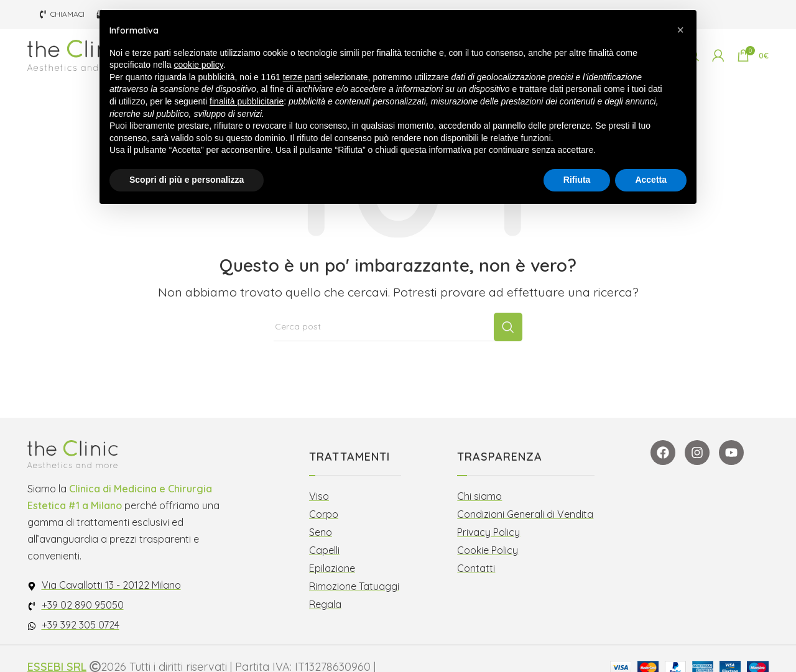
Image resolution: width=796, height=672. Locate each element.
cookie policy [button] (199, 65)
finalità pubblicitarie (247, 101)
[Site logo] (77, 61)
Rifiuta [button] (577, 180)
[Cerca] (398, 344)
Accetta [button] (651, 180)
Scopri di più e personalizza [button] (187, 180)
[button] (680, 30)
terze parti (302, 77)
